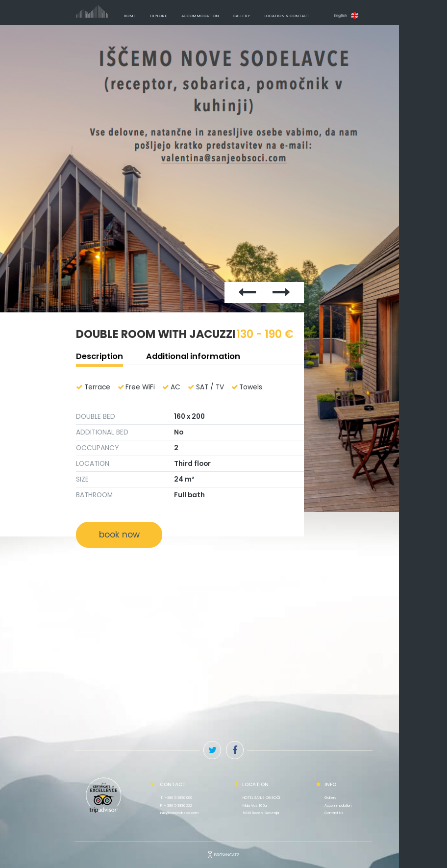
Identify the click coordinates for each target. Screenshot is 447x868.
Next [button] (268, 151)
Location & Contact (287, 16)
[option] (223, 268)
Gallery (241, 16)
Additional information (193, 356)
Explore (158, 16)
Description (99, 356)
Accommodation (200, 16)
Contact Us (334, 813)
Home (130, 16)
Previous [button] (193, 151)
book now (119, 535)
